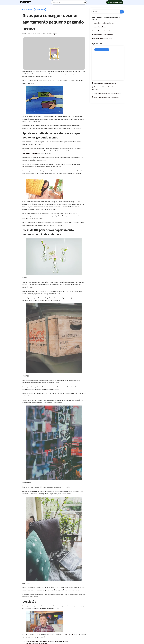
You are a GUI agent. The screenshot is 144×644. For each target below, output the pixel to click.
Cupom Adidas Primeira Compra (103, 35)
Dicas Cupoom (28, 10)
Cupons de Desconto (102, 50)
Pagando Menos (40, 10)
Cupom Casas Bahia (99, 27)
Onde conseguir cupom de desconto (104, 83)
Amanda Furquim (52, 34)
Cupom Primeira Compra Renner (103, 23)
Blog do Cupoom (68, 634)
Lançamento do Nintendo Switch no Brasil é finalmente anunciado (47, 641)
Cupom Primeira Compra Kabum (103, 31)
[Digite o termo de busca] (69, 2)
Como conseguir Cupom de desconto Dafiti (106, 93)
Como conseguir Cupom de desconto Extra (106, 97)
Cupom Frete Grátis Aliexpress (102, 38)
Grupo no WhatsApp (115, 3)
